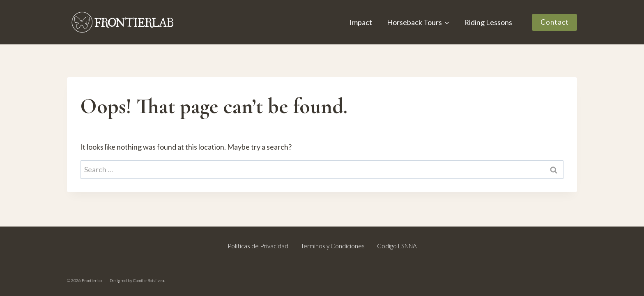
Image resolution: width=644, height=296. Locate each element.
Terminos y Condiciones (333, 246)
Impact (361, 22)
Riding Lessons (488, 22)
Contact (555, 22)
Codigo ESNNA (397, 246)
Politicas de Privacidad (258, 246)
